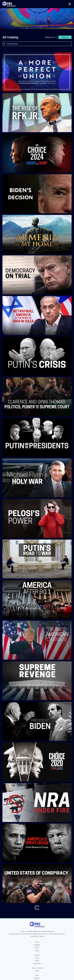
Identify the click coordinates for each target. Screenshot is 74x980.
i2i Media (41, 936)
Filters (65, 37)
